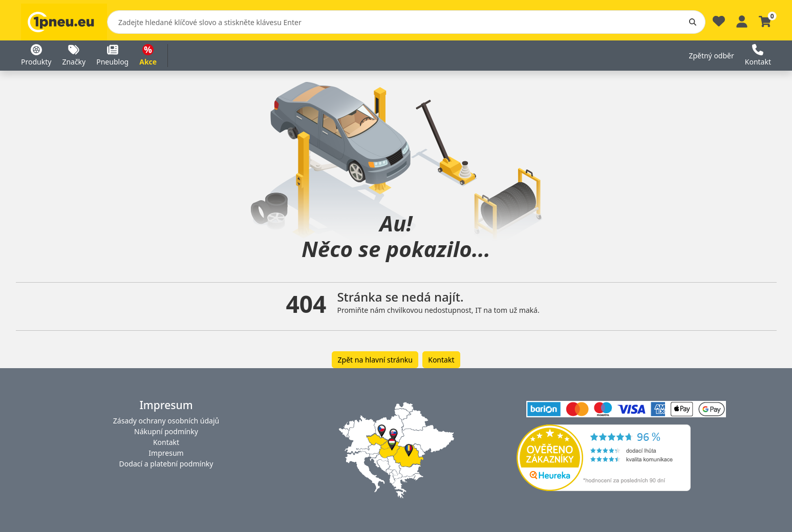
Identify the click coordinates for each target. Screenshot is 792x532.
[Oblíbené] (719, 24)
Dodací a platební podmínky (166, 464)
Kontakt (441, 360)
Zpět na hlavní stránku (375, 360)
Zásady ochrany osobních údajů (166, 421)
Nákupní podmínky (166, 431)
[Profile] (742, 20)
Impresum (166, 453)
